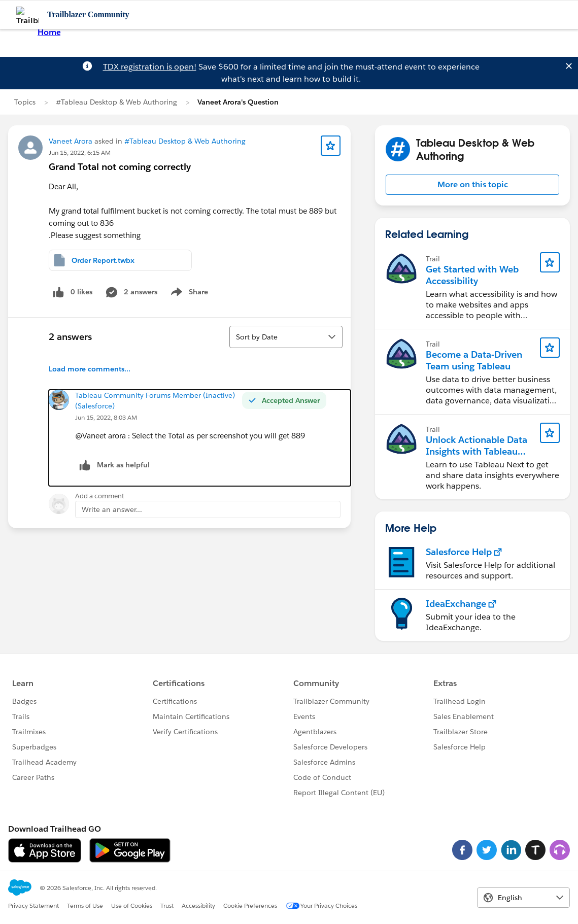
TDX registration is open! (150, 67)
